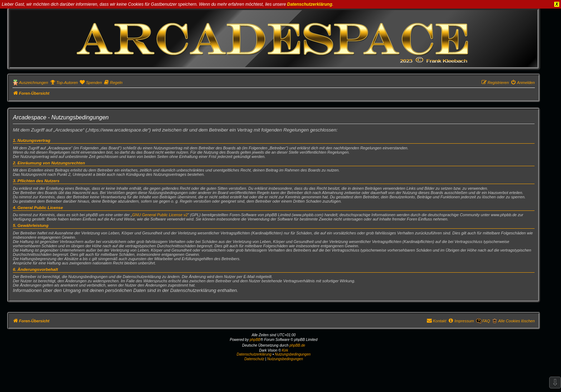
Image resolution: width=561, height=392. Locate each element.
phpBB (255, 340)
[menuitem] (64, 83)
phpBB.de (297, 345)
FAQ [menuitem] (486, 321)
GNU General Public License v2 (160, 215)
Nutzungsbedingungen (293, 354)
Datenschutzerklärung (310, 4)
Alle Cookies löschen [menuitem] (516, 321)
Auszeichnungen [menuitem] (33, 83)
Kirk (285, 350)
